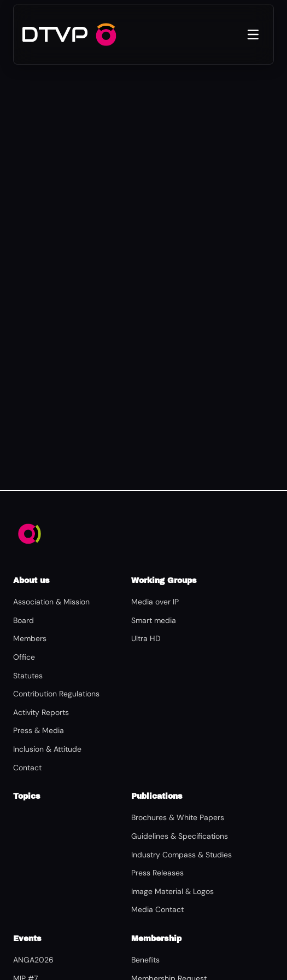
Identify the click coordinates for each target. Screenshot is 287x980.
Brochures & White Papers (178, 817)
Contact (27, 768)
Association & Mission (51, 602)
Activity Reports (41, 712)
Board (24, 620)
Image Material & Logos (172, 891)
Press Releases (157, 873)
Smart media (154, 620)
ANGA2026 (33, 960)
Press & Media (39, 730)
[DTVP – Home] (55, 34)
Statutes (28, 676)
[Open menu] (253, 34)
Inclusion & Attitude (47, 749)
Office (24, 657)
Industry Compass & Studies (181, 855)
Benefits (145, 960)
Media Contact (157, 909)
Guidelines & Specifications (180, 836)
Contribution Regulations (56, 694)
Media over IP (155, 602)
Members (30, 638)
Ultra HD (146, 638)
